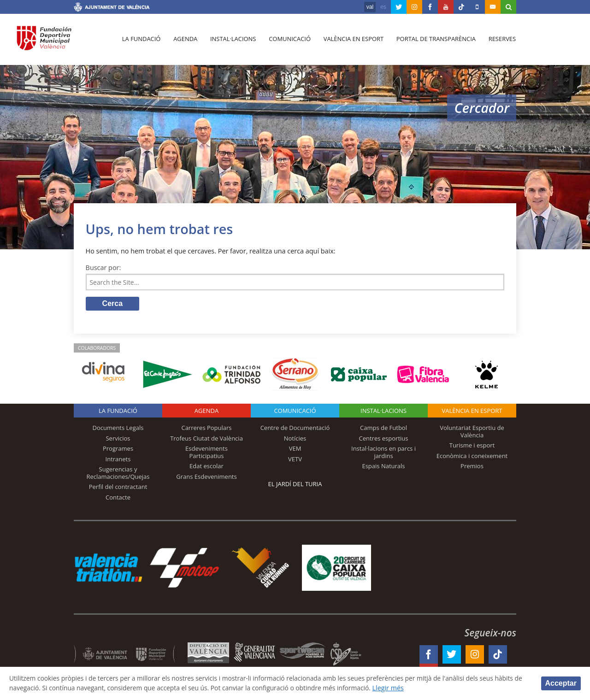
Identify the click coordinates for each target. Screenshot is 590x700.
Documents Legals (118, 429)
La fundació (141, 42)
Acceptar (561, 683)
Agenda (184, 42)
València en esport (351, 42)
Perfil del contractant (118, 488)
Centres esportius (384, 439)
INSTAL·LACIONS (383, 412)
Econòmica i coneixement (472, 457)
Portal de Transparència (433, 42)
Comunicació (287, 42)
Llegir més (434, 688)
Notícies (295, 439)
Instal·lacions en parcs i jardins (383, 453)
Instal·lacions (231, 42)
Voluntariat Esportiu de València (472, 432)
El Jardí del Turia (295, 485)
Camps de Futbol (383, 429)
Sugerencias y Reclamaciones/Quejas (118, 474)
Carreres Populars (206, 429)
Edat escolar (206, 467)
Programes (118, 449)
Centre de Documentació (295, 429)
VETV (295, 460)
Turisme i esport (472, 446)
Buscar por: (103, 268)
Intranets (118, 460)
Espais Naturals (383, 467)
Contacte (118, 498)
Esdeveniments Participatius (206, 453)
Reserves (499, 42)
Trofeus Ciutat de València (206, 439)
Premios (472, 467)
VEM (295, 449)
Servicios (118, 439)
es (383, 7)
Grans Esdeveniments (206, 477)
